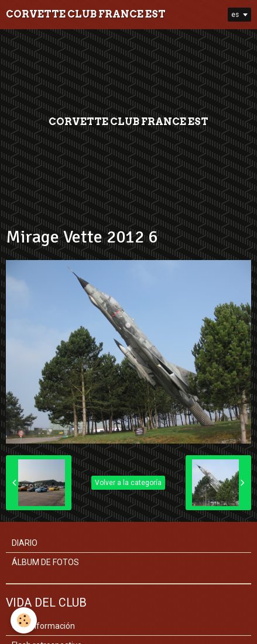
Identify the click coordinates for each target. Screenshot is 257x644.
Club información (43, 626)
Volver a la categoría (128, 483)
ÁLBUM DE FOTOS (45, 562)
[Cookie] (24, 620)
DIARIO (25, 543)
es (235, 15)
